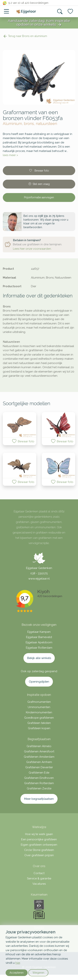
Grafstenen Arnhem (39, 762)
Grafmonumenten (39, 702)
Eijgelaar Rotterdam (39, 648)
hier (18, 963)
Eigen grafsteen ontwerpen (39, 845)
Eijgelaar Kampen (39, 632)
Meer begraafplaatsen (39, 799)
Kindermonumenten (39, 712)
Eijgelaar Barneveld (39, 637)
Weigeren (38, 973)
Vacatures (39, 884)
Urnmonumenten (39, 707)
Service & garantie (39, 878)
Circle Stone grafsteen (39, 850)
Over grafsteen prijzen (39, 855)
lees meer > (10, 155)
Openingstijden (39, 682)
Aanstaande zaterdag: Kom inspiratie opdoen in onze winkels (39, 23)
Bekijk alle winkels (39, 658)
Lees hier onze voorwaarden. (32, 249)
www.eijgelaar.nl (39, 579)
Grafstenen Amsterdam (39, 757)
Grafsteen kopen (39, 728)
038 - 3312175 (39, 573)
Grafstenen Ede (39, 773)
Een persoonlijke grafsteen (39, 839)
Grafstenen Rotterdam (39, 783)
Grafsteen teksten (39, 723)
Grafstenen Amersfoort (39, 751)
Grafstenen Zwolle (39, 788)
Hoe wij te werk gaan (39, 834)
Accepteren (17, 973)
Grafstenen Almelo (39, 746)
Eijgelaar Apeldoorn (39, 642)
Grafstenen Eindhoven (39, 778)
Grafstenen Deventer (39, 767)
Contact (39, 873)
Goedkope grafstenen (39, 718)
